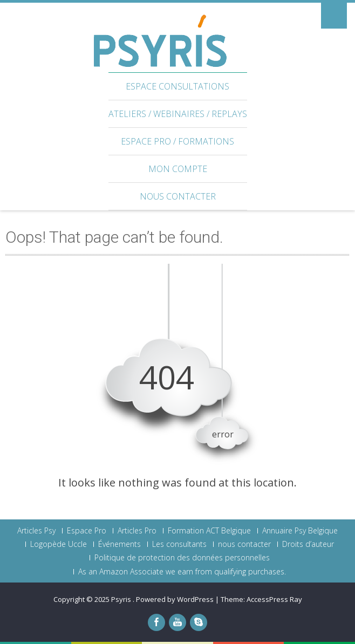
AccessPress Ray (274, 599)
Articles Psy (36, 531)
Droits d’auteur (308, 544)
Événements (120, 544)
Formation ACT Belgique (209, 531)
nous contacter (178, 196)
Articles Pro (137, 531)
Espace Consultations (177, 86)
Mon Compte (178, 169)
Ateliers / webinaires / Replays (178, 114)
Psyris (122, 599)
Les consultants (179, 544)
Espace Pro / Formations (177, 141)
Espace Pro (87, 531)
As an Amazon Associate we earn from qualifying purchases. (182, 572)
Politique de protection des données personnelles (182, 558)
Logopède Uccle (59, 544)
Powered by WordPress (175, 599)
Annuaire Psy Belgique (300, 531)
